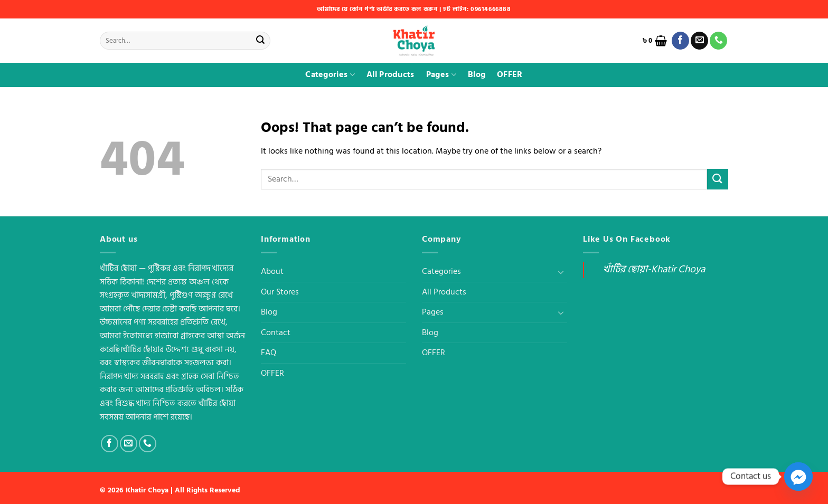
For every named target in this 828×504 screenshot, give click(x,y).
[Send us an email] (699, 41)
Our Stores (280, 292)
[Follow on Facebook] (680, 41)
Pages (441, 74)
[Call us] (718, 41)
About (272, 271)
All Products (391, 74)
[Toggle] (561, 272)
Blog (477, 74)
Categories (330, 74)
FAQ (269, 353)
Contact (276, 332)
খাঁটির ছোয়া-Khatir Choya (654, 269)
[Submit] (260, 41)
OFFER (510, 74)
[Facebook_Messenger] (798, 477)
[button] (655, 41)
